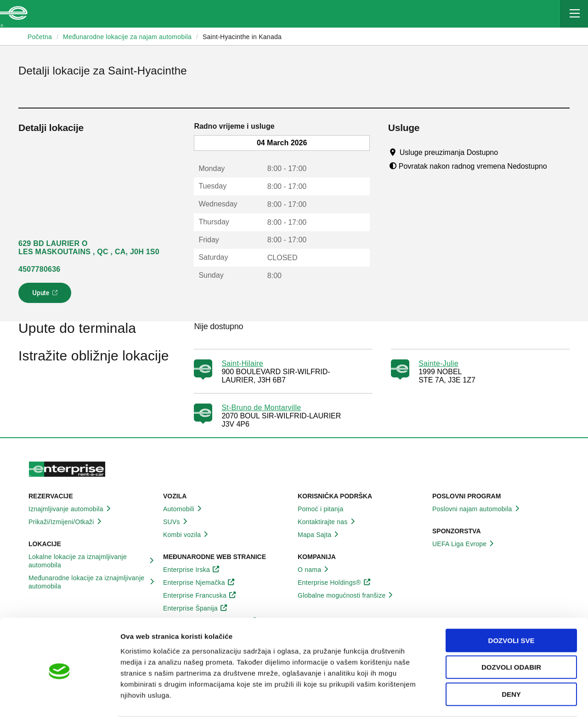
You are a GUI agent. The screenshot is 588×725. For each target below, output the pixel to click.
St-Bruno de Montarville (261, 408)
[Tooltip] (507, 152)
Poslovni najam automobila (477, 509)
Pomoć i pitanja (325, 509)
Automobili (184, 509)
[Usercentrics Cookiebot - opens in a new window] (59, 707)
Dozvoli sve (512, 613)
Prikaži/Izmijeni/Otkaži (66, 522)
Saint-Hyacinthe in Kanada (242, 37)
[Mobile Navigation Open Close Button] (574, 14)
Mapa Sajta (319, 535)
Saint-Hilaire (242, 363)
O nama (314, 570)
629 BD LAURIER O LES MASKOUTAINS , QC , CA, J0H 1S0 (89, 248)
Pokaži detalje (473, 707)
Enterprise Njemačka (199, 582)
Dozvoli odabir (511, 640)
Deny (511, 666)
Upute (46, 296)
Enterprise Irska (192, 570)
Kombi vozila (187, 535)
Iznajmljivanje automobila (71, 509)
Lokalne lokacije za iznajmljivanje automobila (92, 561)
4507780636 (39, 269)
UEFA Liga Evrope (464, 544)
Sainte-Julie (438, 363)
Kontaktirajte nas (328, 522)
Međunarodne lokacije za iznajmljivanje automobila (92, 582)
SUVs (177, 522)
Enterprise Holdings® (334, 582)
